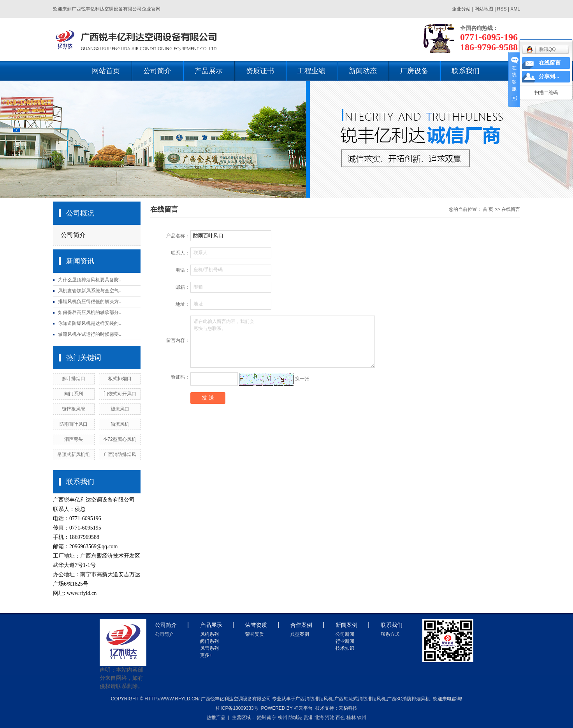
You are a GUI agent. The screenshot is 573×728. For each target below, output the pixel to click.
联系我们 (466, 71)
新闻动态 (363, 71)
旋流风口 (120, 409)
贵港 (308, 717)
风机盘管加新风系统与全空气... (90, 291)
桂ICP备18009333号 (237, 708)
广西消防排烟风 (120, 454)
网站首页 (106, 71)
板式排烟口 (120, 379)
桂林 (351, 717)
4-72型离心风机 (120, 439)
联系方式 (390, 634)
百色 (340, 717)
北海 (319, 717)
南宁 (272, 717)
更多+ (206, 655)
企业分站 (461, 9)
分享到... (549, 76)
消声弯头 (74, 439)
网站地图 (484, 9)
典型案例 (300, 634)
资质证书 (260, 71)
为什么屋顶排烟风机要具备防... (90, 280)
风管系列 (209, 648)
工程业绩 (311, 71)
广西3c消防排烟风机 (409, 699)
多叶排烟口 (74, 379)
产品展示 (209, 71)
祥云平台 (303, 708)
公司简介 (157, 71)
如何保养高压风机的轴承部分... (90, 312)
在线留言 (550, 63)
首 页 (488, 209)
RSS (502, 9)
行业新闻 (345, 641)
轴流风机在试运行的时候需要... (90, 334)
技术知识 (345, 648)
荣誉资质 (255, 634)
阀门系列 (74, 394)
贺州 (261, 717)
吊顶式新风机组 (74, 454)
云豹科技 (348, 708)
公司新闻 (345, 634)
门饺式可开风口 (120, 394)
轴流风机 (120, 424)
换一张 (302, 379)
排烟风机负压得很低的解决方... (90, 302)
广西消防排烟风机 (314, 699)
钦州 (362, 717)
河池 (330, 717)
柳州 (283, 717)
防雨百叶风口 (74, 424)
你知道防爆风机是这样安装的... (90, 323)
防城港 (295, 717)
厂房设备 (414, 71)
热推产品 (216, 717)
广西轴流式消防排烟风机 (360, 699)
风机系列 (209, 634)
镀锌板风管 (74, 409)
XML (515, 9)
